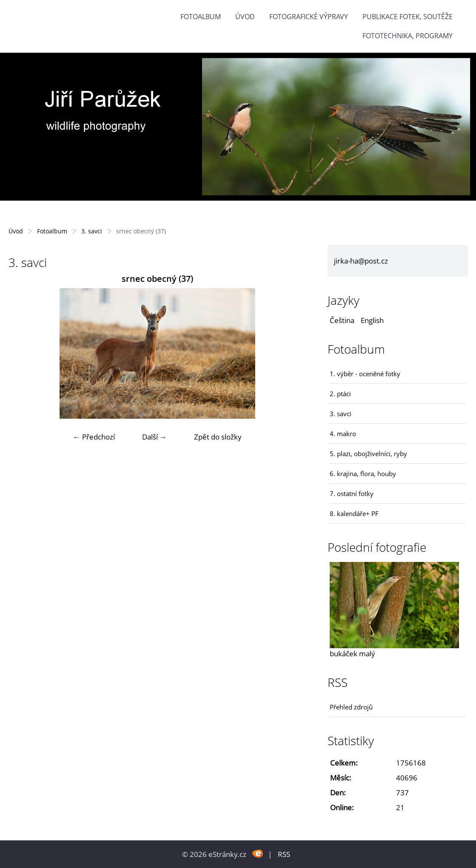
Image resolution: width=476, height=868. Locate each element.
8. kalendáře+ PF (354, 513)
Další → (154, 437)
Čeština (342, 320)
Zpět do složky (218, 437)
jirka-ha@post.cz (361, 261)
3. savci (92, 231)
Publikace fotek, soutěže (408, 17)
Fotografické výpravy (309, 17)
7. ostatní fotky (352, 494)
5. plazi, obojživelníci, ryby (368, 454)
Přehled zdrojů (351, 707)
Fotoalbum (201, 17)
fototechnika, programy (408, 36)
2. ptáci (340, 394)
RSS (284, 854)
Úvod (245, 17)
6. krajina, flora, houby (363, 474)
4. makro (343, 434)
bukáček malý (352, 654)
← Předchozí (94, 437)
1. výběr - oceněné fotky (365, 374)
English (372, 320)
